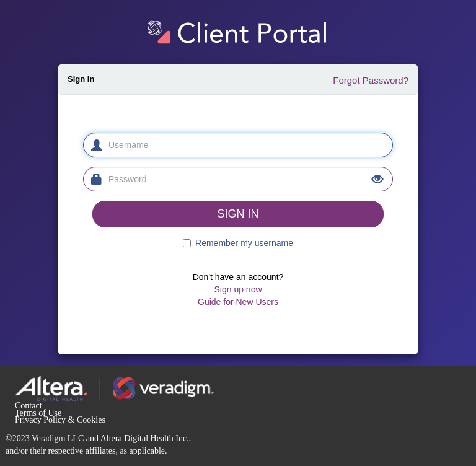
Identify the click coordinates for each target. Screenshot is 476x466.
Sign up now (238, 289)
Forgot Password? (371, 80)
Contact (29, 406)
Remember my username (244, 243)
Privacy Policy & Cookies (60, 420)
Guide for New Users (238, 302)
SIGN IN (238, 214)
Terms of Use (38, 413)
